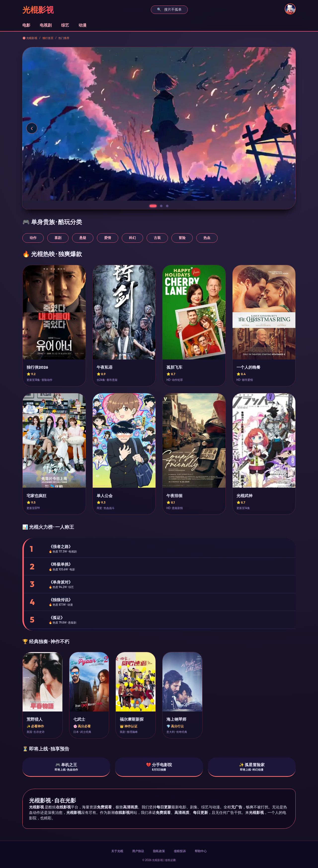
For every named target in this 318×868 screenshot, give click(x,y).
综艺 (65, 25)
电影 (26, 25)
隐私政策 (159, 851)
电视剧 (46, 25)
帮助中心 (201, 851)
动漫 (82, 25)
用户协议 (138, 851)
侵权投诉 (180, 851)
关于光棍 (117, 851)
